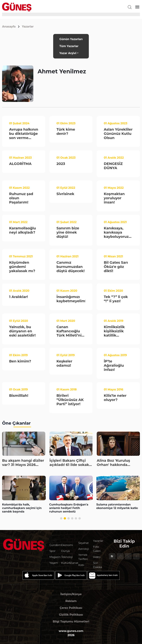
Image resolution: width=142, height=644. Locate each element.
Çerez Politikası (71, 608)
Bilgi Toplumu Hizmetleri (71, 622)
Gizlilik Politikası (71, 615)
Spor (52, 551)
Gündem (55, 545)
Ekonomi (67, 545)
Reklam (71, 601)
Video (97, 557)
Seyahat (83, 543)
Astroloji (84, 549)
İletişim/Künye (71, 594)
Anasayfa (9, 27)
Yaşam (54, 563)
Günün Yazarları (71, 39)
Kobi (81, 565)
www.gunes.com (71, 631)
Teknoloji (67, 557)
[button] (61, 518)
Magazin (55, 557)
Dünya (65, 551)
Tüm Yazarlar (69, 46)
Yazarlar (28, 27)
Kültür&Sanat (70, 563)
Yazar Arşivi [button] (68, 53)
